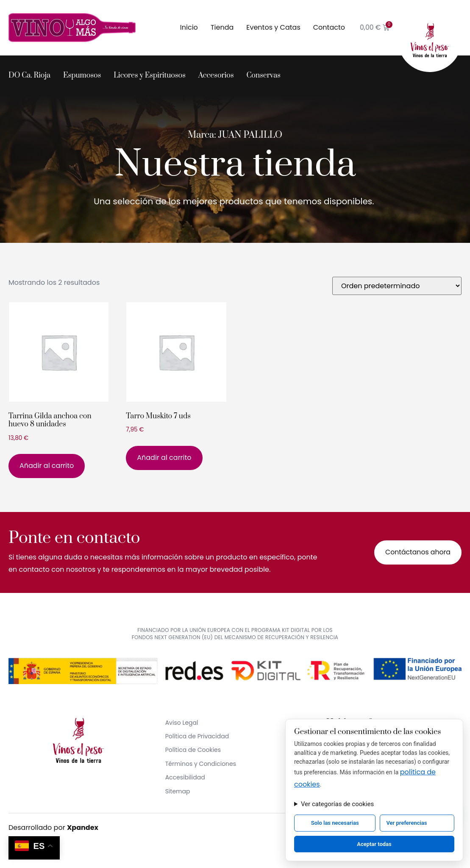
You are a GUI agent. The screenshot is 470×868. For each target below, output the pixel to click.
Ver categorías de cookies (337, 804)
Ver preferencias (406, 823)
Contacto (328, 27)
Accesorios (216, 76)
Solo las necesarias (335, 823)
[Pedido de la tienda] (397, 286)
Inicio (188, 27)
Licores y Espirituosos (150, 76)
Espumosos (82, 76)
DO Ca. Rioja (29, 76)
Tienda (221, 27)
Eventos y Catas (273, 27)
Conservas (264, 76)
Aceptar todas (374, 844)
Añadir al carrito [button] (47, 466)
